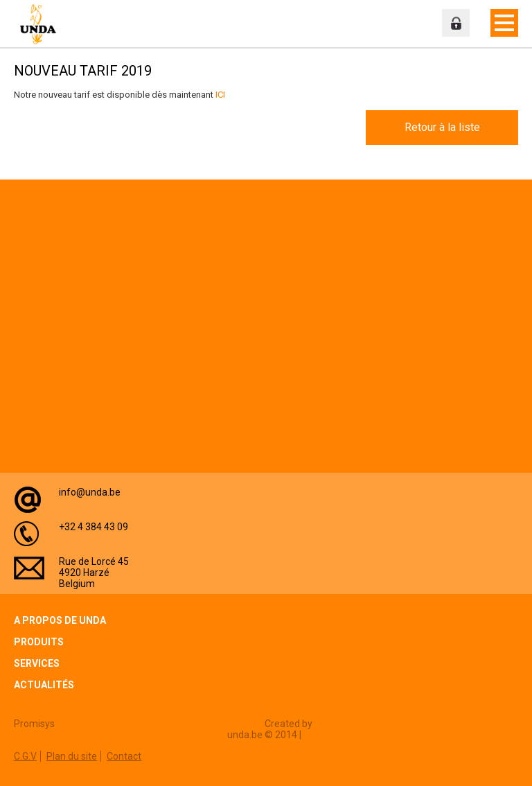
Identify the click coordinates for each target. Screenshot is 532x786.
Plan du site (72, 756)
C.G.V (25, 756)
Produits (39, 642)
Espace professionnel (456, 23)
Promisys (34, 724)
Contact (124, 756)
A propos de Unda (60, 620)
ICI (220, 95)
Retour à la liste (442, 127)
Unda (42, 24)
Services (37, 663)
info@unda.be (90, 492)
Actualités (44, 685)
